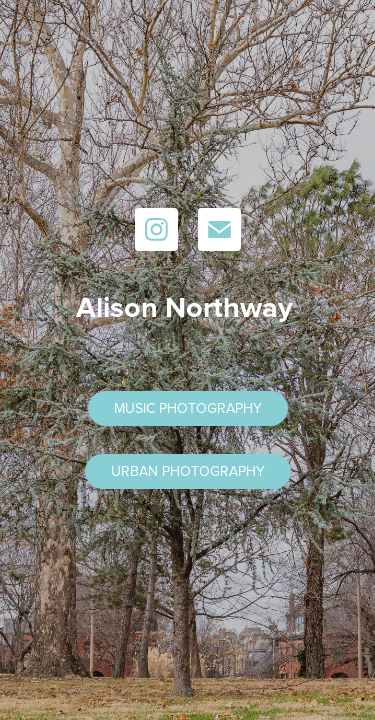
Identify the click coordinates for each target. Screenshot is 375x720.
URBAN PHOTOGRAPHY (188, 471)
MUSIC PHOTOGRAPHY (188, 408)
